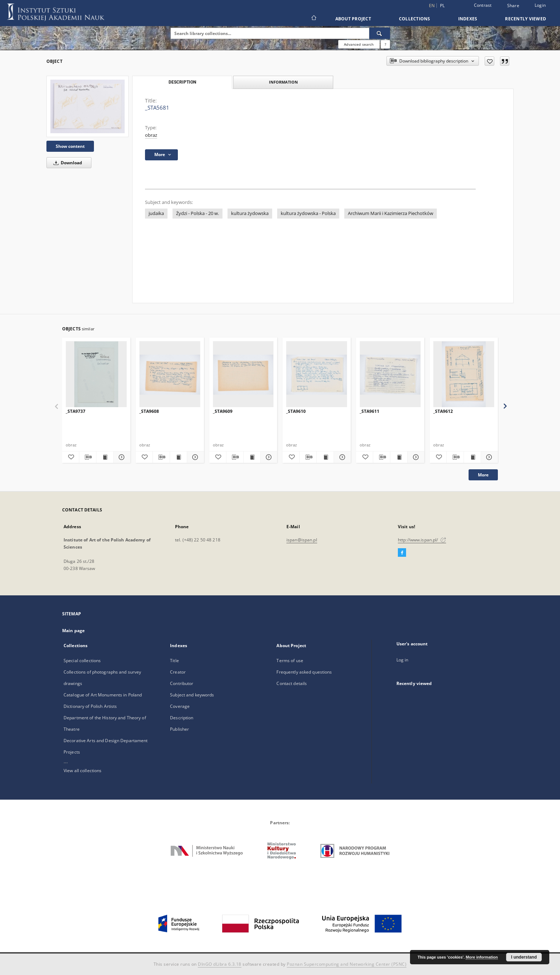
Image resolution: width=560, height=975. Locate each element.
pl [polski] (442, 6)
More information (482, 957)
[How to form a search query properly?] (385, 44)
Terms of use (290, 661)
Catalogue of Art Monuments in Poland (103, 695)
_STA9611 (369, 411)
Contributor (182, 683)
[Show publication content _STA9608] (178, 457)
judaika (156, 213)
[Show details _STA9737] (121, 457)
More (483, 475)
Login (540, 5)
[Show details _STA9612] (488, 457)
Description (182, 718)
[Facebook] (402, 553)
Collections (415, 19)
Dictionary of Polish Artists (90, 706)
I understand (524, 957)
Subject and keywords (192, 695)
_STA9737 (76, 411)
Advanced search (359, 44)
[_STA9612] (464, 374)
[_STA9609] (243, 374)
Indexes (468, 19)
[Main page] (313, 19)
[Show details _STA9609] (268, 457)
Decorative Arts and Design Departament (106, 741)
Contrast (483, 5)
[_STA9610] (317, 374)
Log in (402, 660)
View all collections (82, 771)
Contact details (292, 683)
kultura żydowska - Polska (308, 213)
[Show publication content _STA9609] (252, 457)
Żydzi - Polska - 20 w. (197, 213)
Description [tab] (182, 82)
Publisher (179, 729)
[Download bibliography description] (88, 457)
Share (513, 6)
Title (174, 661)
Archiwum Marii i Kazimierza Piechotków (391, 213)
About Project (353, 19)
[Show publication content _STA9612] (472, 457)
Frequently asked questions (304, 672)
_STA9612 (443, 411)
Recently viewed (526, 19)
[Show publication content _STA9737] (105, 457)
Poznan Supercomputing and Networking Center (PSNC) (347, 964)
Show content (70, 146)
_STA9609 (223, 411)
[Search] (380, 33)
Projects (72, 752)
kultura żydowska (250, 213)
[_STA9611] (390, 374)
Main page (73, 631)
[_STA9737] (96, 374)
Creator (178, 672)
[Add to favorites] (489, 61)
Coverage (180, 706)
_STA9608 (149, 411)
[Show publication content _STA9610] (325, 457)
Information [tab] (283, 82)
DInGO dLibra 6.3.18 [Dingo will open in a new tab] (220, 964)
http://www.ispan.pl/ (422, 540)
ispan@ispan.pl (302, 540)
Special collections (82, 661)
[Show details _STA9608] (194, 457)
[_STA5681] (87, 106)
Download (67, 163)
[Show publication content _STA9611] (399, 457)
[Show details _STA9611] (415, 457)
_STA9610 (296, 411)
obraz (151, 135)
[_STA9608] (170, 374)
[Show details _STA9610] (341, 457)
